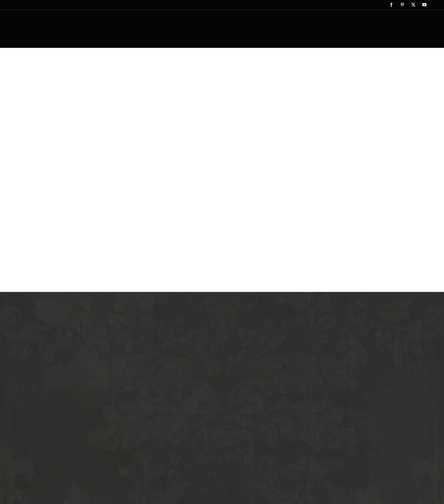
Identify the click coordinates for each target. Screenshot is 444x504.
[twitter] (413, 5)
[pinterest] (402, 5)
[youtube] (424, 5)
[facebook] (391, 5)
